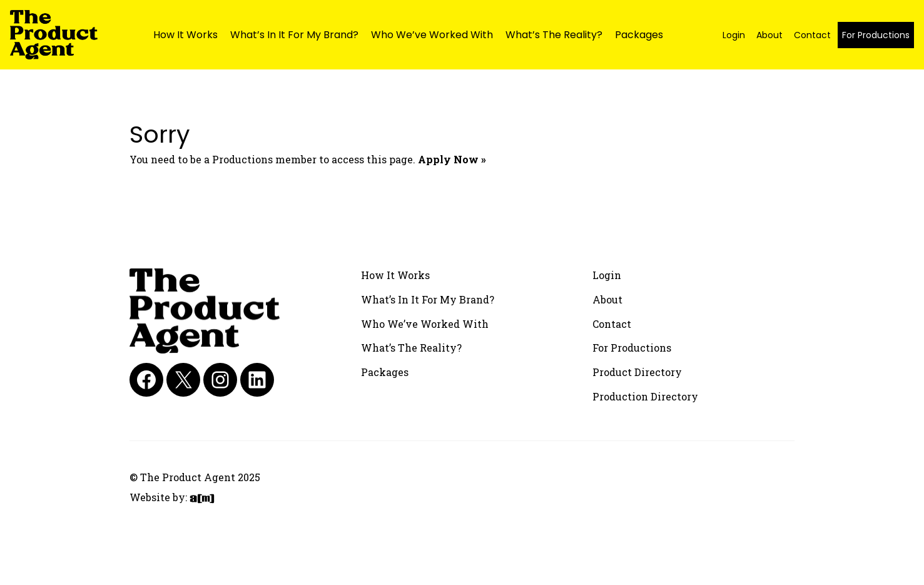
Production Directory (645, 396)
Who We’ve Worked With (432, 35)
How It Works (185, 35)
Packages (639, 35)
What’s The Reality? (554, 35)
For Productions (876, 35)
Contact (812, 35)
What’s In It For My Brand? (294, 35)
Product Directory (637, 372)
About (769, 35)
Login (734, 35)
